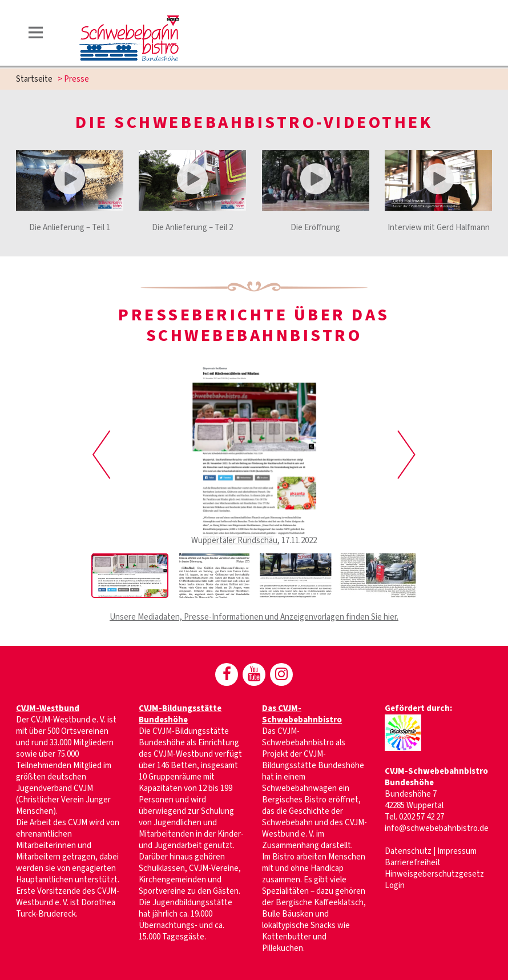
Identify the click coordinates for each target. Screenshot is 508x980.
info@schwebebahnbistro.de (437, 828)
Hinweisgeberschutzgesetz (434, 874)
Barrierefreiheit (413, 863)
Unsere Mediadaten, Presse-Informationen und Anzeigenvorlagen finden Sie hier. (254, 617)
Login (395, 885)
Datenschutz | (411, 851)
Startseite (34, 79)
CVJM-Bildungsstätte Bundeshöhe (180, 714)
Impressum (457, 851)
